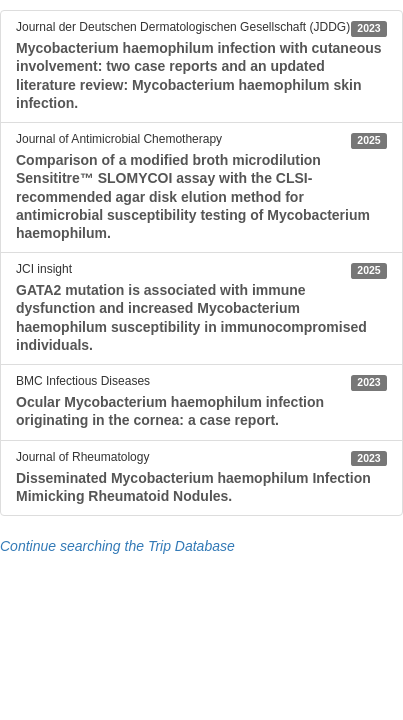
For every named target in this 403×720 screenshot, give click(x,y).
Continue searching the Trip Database (117, 546)
